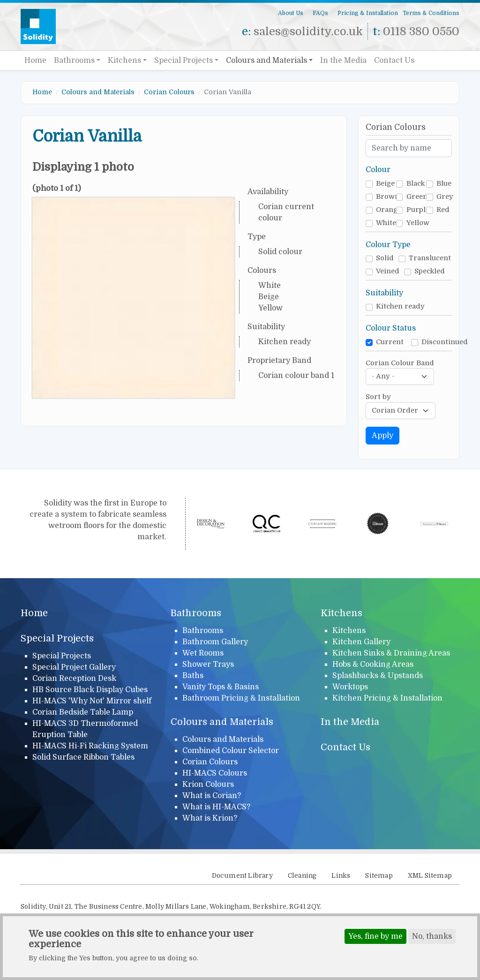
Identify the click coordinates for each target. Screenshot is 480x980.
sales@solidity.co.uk (308, 31)
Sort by (378, 397)
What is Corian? (212, 796)
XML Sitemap (430, 876)
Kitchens (124, 60)
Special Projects (184, 60)
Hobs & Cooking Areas (373, 664)
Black (416, 184)
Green (417, 197)
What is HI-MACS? (216, 807)
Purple (418, 210)
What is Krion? (210, 818)
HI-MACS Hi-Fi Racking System (90, 746)
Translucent (430, 258)
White (386, 223)
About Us (291, 13)
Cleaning (302, 876)
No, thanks (432, 939)
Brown (388, 197)
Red (443, 210)
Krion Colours (208, 784)
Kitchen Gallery (361, 642)
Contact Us (394, 60)
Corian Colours (169, 92)
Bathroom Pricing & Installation (241, 698)
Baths (193, 676)
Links (341, 876)
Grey (445, 197)
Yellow (418, 223)
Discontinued (445, 342)
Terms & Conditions (431, 13)
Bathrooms (74, 60)
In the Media (343, 60)
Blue (444, 184)
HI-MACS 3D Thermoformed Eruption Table (85, 729)
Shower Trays (208, 664)
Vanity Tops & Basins (221, 687)
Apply (382, 436)
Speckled (430, 271)
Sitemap (379, 876)
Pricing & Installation (368, 13)
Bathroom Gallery (215, 642)
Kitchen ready (400, 306)
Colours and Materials (266, 60)
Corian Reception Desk (74, 678)
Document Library (242, 876)
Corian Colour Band (400, 363)
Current (390, 342)
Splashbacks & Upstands (378, 676)
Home (35, 60)
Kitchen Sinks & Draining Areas (391, 653)
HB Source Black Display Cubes (90, 690)
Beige (385, 184)
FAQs (320, 13)
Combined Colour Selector (231, 751)
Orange (389, 210)
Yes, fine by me (375, 939)
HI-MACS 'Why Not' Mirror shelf (92, 701)
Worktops (350, 687)
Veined (388, 271)
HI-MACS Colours (215, 773)
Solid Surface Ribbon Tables (83, 757)
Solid (385, 258)
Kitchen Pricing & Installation (387, 698)
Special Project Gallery (74, 667)
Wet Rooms (203, 653)
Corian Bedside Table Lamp (83, 712)
